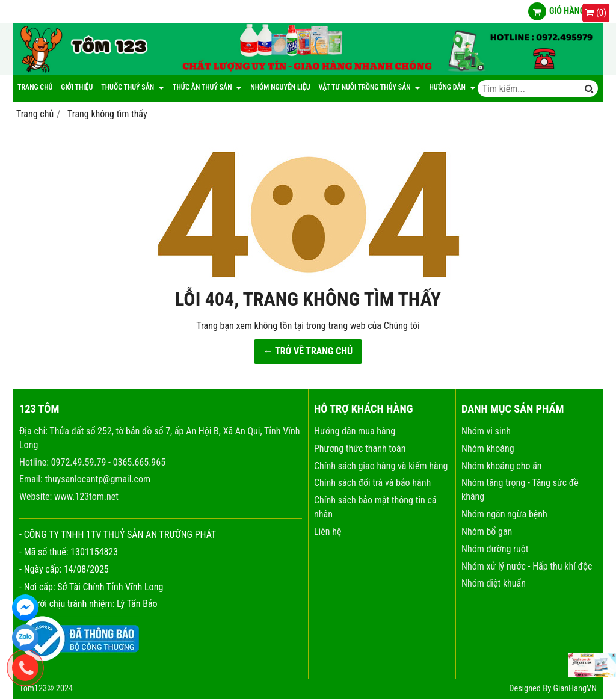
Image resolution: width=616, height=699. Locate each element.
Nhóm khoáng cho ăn (502, 466)
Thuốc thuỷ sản (133, 87)
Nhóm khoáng (488, 448)
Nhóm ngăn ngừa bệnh (504, 514)
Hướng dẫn (452, 87)
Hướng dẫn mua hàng (355, 431)
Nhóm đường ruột (495, 549)
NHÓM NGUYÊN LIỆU (280, 87)
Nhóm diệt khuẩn (494, 583)
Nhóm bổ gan (487, 531)
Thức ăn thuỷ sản (207, 87)
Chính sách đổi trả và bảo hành (372, 483)
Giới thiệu (77, 87)
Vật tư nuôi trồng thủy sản (370, 87)
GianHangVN (575, 688)
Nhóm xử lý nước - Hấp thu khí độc (527, 566)
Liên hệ (328, 531)
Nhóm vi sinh (486, 431)
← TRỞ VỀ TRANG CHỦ (308, 351)
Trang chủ (35, 87)
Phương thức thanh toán (360, 448)
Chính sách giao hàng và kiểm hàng (381, 466)
